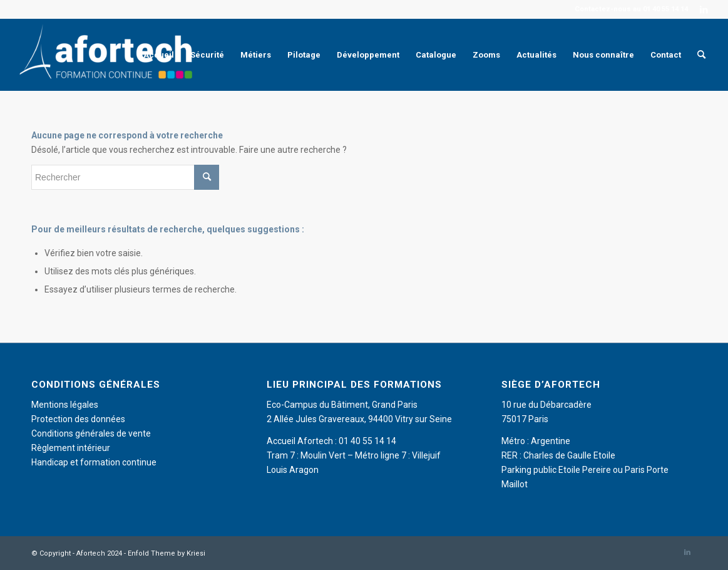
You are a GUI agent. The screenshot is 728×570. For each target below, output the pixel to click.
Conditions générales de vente (91, 433)
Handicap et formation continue (94, 462)
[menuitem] (159, 55)
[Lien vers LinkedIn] (704, 9)
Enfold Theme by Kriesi (167, 553)
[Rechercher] (701, 55)
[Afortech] (108, 55)
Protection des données (78, 419)
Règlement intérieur (71, 448)
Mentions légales (65, 405)
